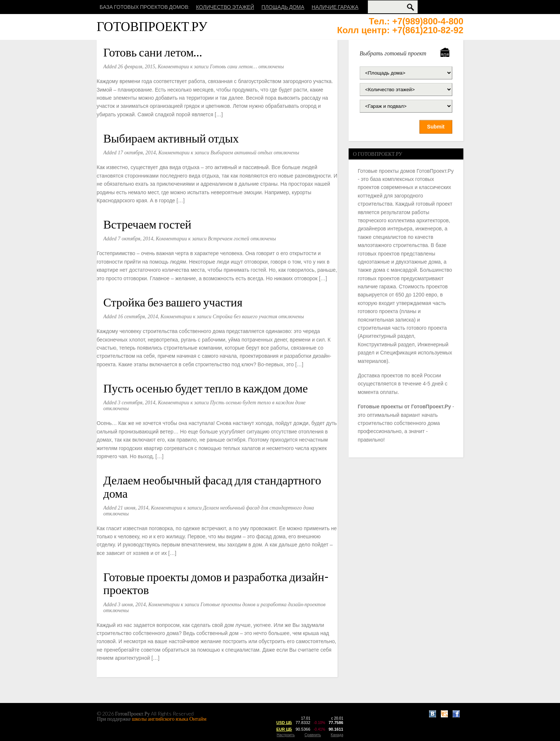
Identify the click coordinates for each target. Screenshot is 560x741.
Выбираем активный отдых (171, 138)
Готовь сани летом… (153, 52)
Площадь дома (283, 7)
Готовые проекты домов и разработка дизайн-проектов (216, 583)
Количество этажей (225, 7)
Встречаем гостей (147, 224)
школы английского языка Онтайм (169, 719)
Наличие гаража (335, 7)
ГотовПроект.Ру (152, 26)
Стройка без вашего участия (173, 302)
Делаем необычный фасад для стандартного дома (212, 486)
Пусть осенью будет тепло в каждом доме (205, 388)
